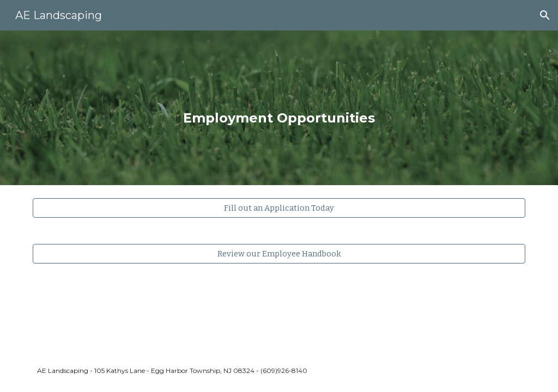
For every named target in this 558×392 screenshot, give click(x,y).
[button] (545, 15)
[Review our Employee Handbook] (279, 253)
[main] (279, 108)
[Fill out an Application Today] (279, 208)
